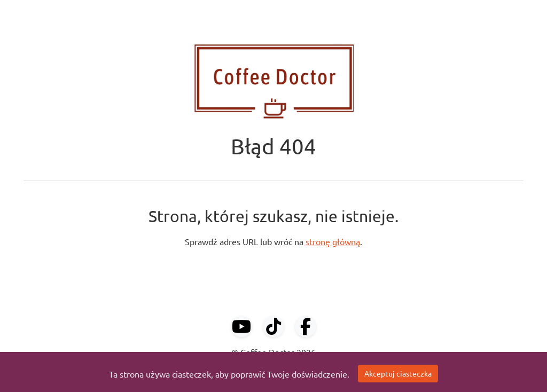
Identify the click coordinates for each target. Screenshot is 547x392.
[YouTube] (241, 326)
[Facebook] (306, 326)
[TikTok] (273, 326)
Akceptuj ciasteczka (398, 373)
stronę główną (333, 241)
